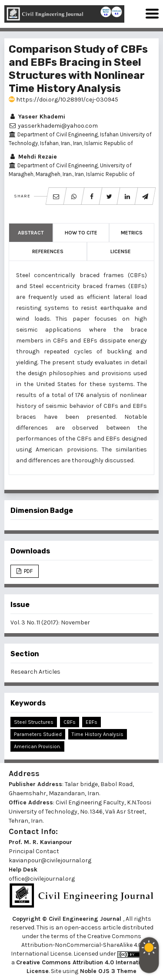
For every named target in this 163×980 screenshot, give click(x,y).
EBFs (91, 722)
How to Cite (81, 233)
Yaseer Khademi (37, 117)
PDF (28, 571)
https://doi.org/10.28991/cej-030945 (63, 100)
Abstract (31, 233)
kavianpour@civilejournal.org (50, 860)
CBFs (70, 722)
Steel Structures (34, 722)
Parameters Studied (38, 734)
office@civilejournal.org (42, 879)
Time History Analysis (98, 734)
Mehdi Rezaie (33, 157)
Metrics (132, 233)
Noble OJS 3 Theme (107, 971)
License (121, 251)
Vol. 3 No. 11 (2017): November (50, 622)
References (48, 251)
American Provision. (37, 746)
